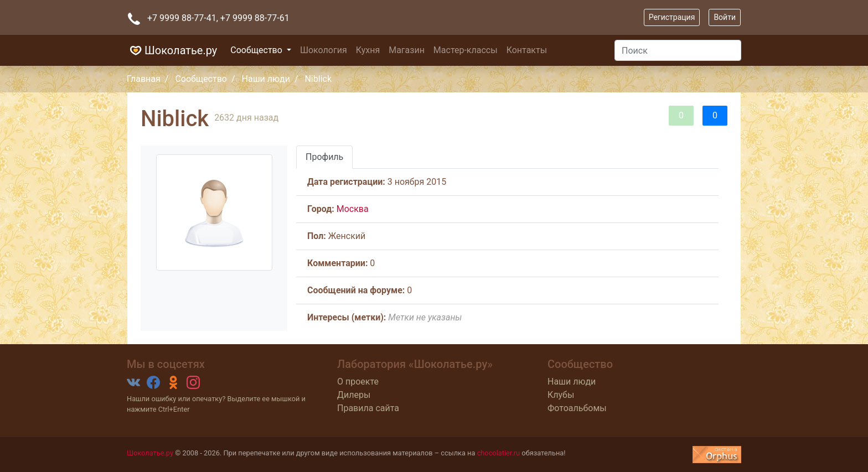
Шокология (324, 50)
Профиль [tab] (324, 157)
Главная (144, 79)
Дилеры (354, 395)
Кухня (368, 50)
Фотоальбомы (577, 408)
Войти (725, 17)
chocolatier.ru (499, 453)
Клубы (561, 395)
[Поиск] (678, 50)
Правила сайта (368, 408)
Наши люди (266, 79)
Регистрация (672, 17)
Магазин (407, 50)
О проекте (358, 382)
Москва (353, 209)
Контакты (527, 50)
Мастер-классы (466, 50)
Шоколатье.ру (172, 50)
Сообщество (257, 50)
